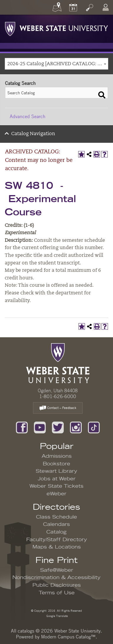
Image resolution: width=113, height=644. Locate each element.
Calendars (56, 524)
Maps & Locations (57, 547)
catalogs (26, 631)
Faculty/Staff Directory (57, 540)
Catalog (56, 532)
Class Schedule (56, 517)
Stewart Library (56, 471)
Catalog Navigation (33, 134)
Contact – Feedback (58, 408)
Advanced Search (28, 116)
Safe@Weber (57, 570)
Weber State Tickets (56, 486)
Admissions (57, 456)
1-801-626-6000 (58, 396)
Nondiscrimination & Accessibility (56, 578)
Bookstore (56, 464)
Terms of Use (57, 593)
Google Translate (57, 616)
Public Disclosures (57, 585)
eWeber (56, 494)
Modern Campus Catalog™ (68, 637)
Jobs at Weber (57, 479)
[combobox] (56, 64)
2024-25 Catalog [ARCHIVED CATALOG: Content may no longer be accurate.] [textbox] (58, 64)
